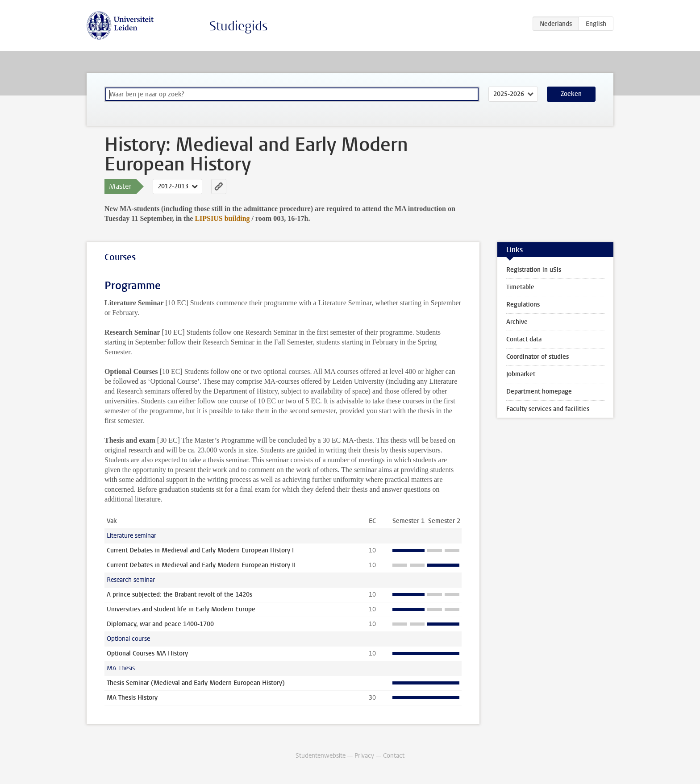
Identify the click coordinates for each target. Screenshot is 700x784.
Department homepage (539, 392)
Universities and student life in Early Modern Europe (181, 609)
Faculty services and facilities (548, 409)
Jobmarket (521, 374)
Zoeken (571, 94)
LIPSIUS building (222, 218)
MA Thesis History (132, 698)
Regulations (523, 305)
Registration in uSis (534, 270)
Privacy (364, 756)
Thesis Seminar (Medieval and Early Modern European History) (196, 683)
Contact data (524, 339)
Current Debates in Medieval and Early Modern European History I (200, 550)
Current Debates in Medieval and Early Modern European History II (201, 565)
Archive (517, 322)
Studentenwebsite (321, 756)
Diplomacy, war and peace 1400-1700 (160, 624)
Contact (394, 756)
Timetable (520, 287)
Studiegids (239, 26)
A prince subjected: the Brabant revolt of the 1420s (179, 595)
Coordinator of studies (537, 357)
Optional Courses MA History (147, 653)
